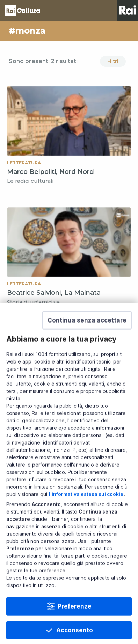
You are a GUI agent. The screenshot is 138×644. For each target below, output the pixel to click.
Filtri (113, 61)
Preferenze (75, 632)
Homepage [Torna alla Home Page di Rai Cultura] (23, 11)
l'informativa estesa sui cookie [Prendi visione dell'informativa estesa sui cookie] (86, 520)
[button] (87, 346)
